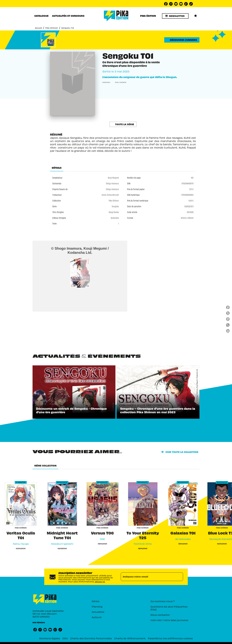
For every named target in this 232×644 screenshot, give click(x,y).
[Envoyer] (179, 577)
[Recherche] (196, 16)
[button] (175, 16)
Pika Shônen (52, 28)
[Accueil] (116, 16)
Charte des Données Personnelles (91, 638)
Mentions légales (50, 638)
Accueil (38, 28)
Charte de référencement (130, 638)
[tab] (41, 16)
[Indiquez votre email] (148, 577)
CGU (65, 638)
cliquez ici (100, 582)
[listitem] (166, 4)
